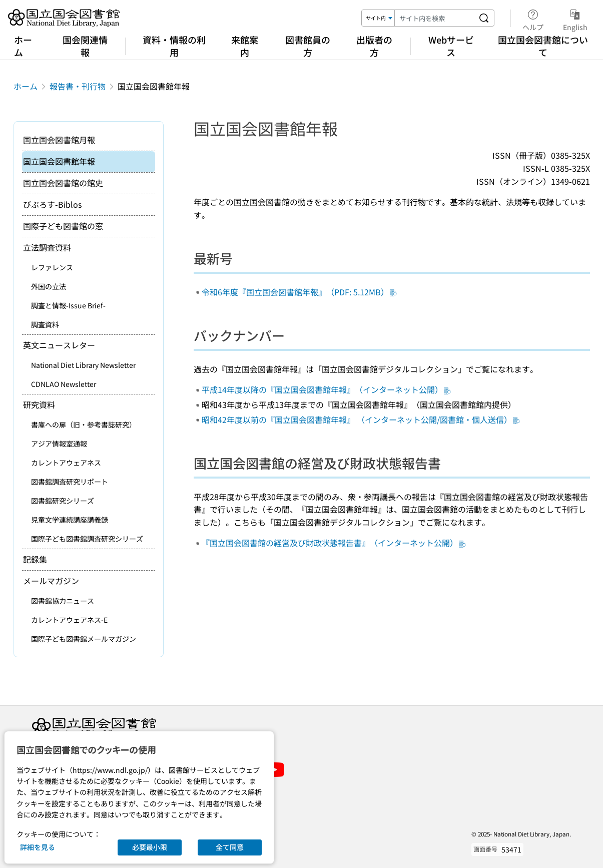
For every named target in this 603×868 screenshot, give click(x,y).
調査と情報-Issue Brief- (68, 305)
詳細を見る (38, 847)
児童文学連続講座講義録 (70, 520)
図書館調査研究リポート (70, 482)
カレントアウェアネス (66, 463)
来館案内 (245, 46)
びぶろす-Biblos (52, 204)
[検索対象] (378, 18)
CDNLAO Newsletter (64, 384)
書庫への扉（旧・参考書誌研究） (84, 424)
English (575, 19)
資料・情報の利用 (174, 46)
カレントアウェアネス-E (69, 620)
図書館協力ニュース (63, 601)
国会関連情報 (85, 46)
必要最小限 (150, 847)
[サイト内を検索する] (484, 18)
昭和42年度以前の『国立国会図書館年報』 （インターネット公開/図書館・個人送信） (361, 419)
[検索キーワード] (434, 18)
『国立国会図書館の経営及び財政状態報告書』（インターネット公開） (334, 543)
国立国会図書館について (543, 46)
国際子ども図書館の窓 (63, 226)
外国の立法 (49, 286)
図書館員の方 (308, 46)
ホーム (23, 46)
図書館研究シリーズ (63, 501)
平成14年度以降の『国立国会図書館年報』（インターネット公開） (326, 389)
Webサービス (451, 46)
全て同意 (230, 847)
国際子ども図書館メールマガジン (84, 639)
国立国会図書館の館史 (63, 183)
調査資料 (45, 324)
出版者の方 (374, 46)
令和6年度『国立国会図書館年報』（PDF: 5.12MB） (299, 292)
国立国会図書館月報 (59, 140)
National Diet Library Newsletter (83, 365)
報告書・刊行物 (78, 86)
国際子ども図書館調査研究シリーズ (87, 539)
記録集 (35, 559)
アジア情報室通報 (59, 444)
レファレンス (52, 267)
